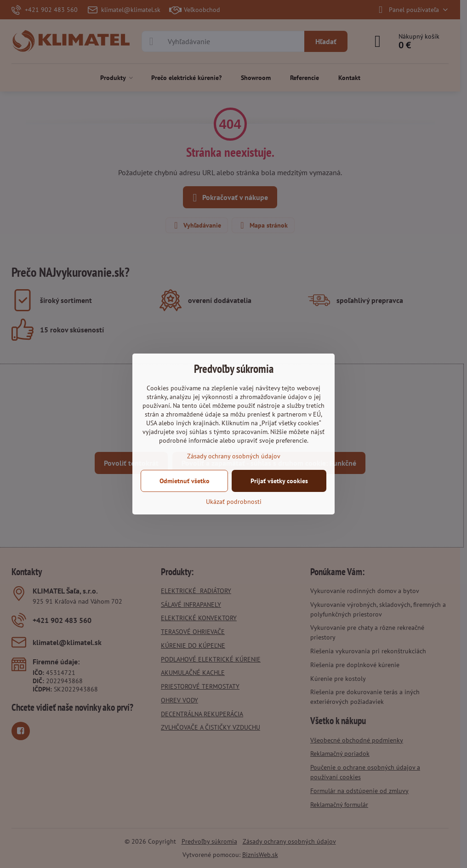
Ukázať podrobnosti (234, 502)
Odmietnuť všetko (185, 481)
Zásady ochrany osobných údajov (234, 456)
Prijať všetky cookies (279, 481)
